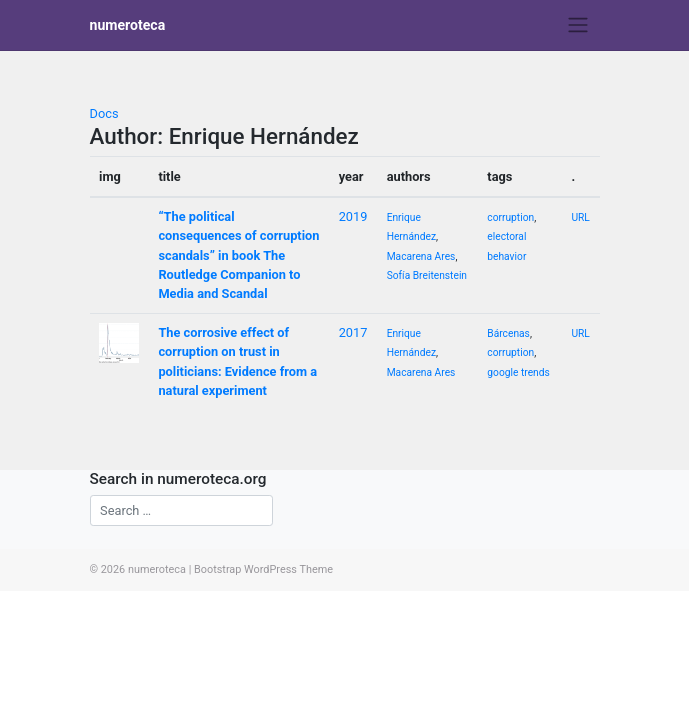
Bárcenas (508, 333)
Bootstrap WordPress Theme (263, 569)
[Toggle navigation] (577, 25)
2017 (353, 332)
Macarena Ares (421, 256)
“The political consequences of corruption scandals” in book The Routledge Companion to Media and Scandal (238, 255)
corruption (510, 217)
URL (580, 217)
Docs (104, 113)
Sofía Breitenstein (427, 275)
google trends (518, 372)
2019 (353, 216)
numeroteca (128, 25)
